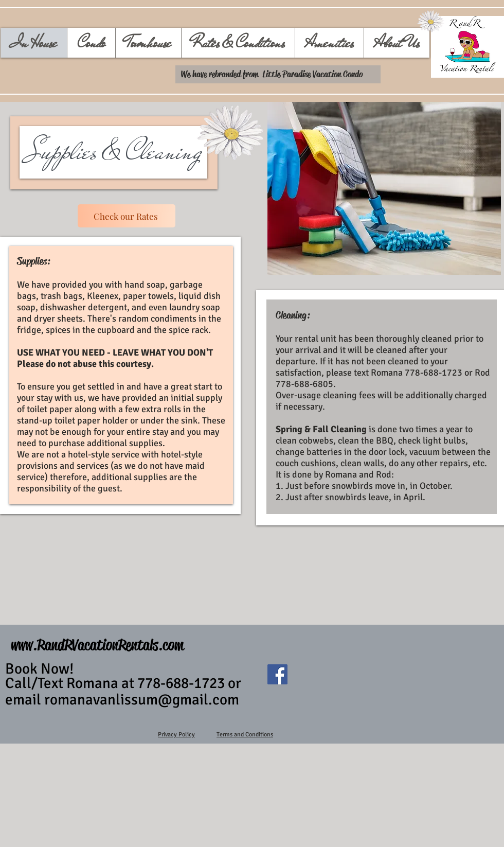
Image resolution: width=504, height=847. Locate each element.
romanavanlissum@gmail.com (142, 700)
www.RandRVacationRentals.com (97, 645)
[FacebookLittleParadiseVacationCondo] (277, 674)
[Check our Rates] (127, 216)
